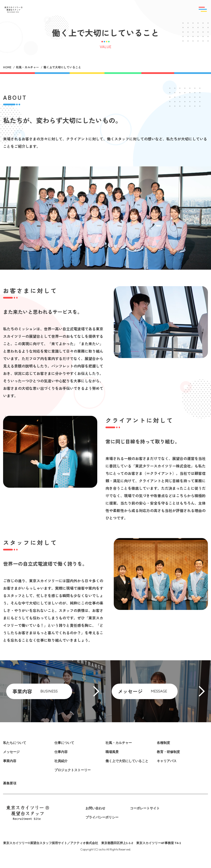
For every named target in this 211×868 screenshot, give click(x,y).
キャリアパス (167, 761)
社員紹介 (61, 761)
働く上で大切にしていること (127, 761)
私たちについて (15, 743)
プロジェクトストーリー (73, 770)
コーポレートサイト (145, 808)
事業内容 (10, 761)
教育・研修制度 (168, 752)
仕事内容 (61, 752)
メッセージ (11, 752)
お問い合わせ (95, 808)
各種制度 (163, 743)
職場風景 (112, 752)
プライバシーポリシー (102, 818)
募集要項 (10, 783)
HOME (7, 67)
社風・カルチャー (27, 67)
